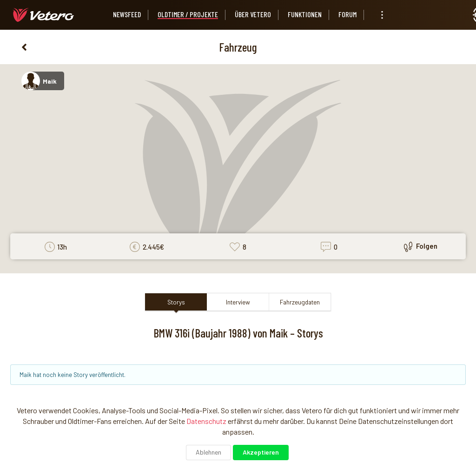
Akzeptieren (261, 452)
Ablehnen (208, 452)
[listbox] (382, 15)
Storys (176, 302)
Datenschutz (206, 421)
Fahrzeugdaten (300, 302)
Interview (238, 302)
